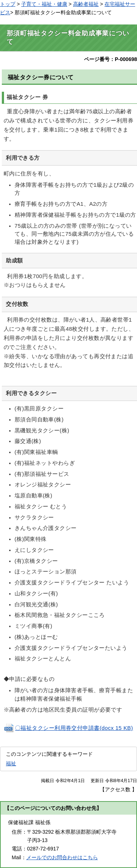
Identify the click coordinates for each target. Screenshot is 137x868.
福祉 (11, 763)
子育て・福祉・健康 (44, 4)
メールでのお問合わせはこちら (62, 857)
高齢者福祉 (86, 4)
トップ (8, 4)
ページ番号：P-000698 (111, 59)
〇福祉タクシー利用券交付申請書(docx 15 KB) (68, 728)
